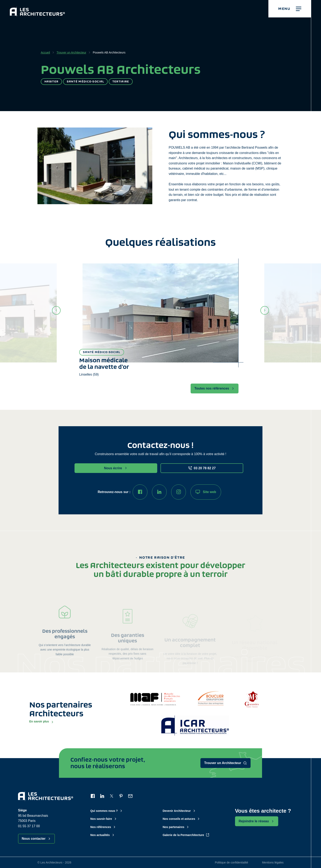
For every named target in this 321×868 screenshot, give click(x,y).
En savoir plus (42, 722)
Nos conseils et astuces (181, 819)
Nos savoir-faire (104, 819)
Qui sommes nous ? (107, 811)
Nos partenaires (176, 827)
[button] (290, 9)
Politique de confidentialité (231, 862)
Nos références (103, 827)
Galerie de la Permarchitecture (186, 835)
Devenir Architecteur (179, 811)
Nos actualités (103, 835)
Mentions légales (273, 862)
